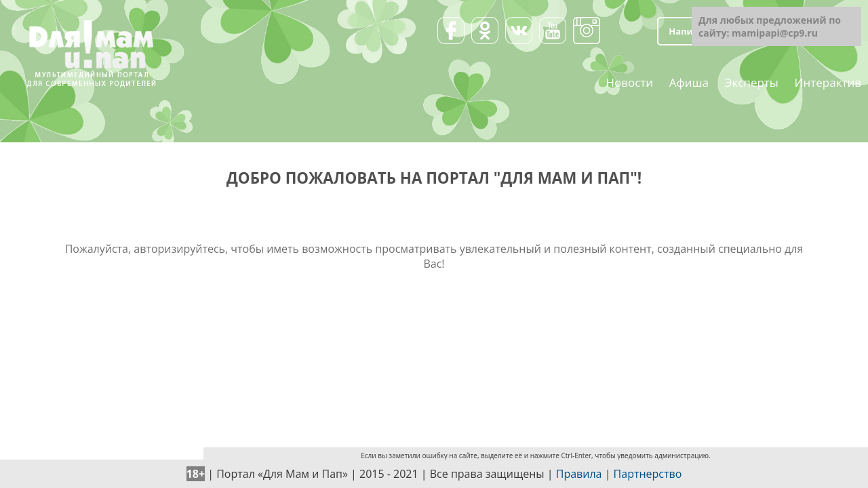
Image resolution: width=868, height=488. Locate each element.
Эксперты (752, 81)
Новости (629, 81)
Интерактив (828, 81)
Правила (579, 474)
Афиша (689, 81)
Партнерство (648, 474)
